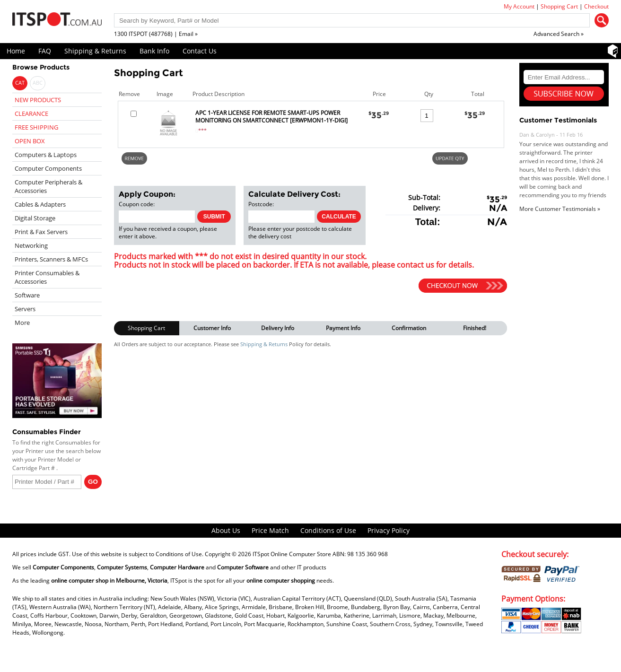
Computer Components (48, 168)
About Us (226, 530)
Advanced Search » (559, 34)
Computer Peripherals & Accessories (48, 186)
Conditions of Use (328, 530)
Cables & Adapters (40, 204)
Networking (31, 245)
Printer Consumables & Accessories (47, 277)
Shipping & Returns (95, 51)
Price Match (270, 530)
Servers (25, 309)
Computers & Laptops (46, 155)
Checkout (596, 6)
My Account (519, 6)
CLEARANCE (31, 113)
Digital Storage (35, 218)
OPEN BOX (30, 141)
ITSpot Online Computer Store (292, 554)
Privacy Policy (389, 530)
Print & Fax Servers (41, 232)
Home (16, 51)
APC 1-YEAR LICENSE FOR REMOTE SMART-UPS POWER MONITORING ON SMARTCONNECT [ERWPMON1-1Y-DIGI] (271, 117)
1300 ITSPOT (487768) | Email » (156, 34)
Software (27, 295)
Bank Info (154, 51)
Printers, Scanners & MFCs (51, 259)
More (22, 323)
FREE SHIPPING (36, 127)
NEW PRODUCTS (38, 100)
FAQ (45, 51)
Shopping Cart (559, 6)
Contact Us (200, 51)
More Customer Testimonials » (560, 209)
